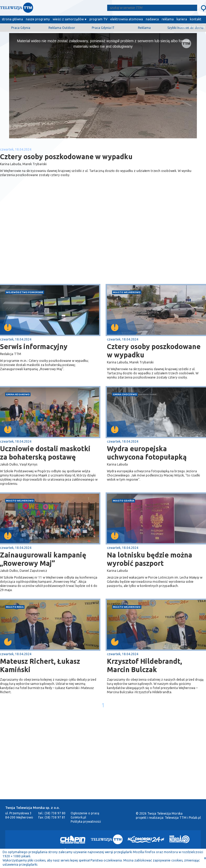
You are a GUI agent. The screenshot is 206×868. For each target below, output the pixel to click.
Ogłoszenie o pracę (85, 813)
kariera (182, 19)
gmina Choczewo (125, 394)
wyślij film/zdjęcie (192, 27)
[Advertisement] (52, 243)
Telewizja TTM (176, 818)
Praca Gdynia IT (103, 28)
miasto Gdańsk (124, 501)
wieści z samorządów (68, 19)
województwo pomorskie (25, 292)
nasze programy (38, 19)
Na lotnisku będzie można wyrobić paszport (150, 559)
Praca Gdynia (21, 28)
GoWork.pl (78, 817)
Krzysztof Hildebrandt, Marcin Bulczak (144, 665)
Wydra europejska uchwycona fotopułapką (147, 453)
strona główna (12, 19)
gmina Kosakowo (18, 394)
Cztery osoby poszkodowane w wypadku (154, 351)
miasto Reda (15, 607)
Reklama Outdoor (62, 28)
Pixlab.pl (195, 818)
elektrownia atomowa (127, 19)
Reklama (144, 28)
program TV (98, 19)
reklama (168, 19)
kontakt (196, 19)
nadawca (152, 19)
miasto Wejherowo (127, 292)
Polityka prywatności (86, 822)
